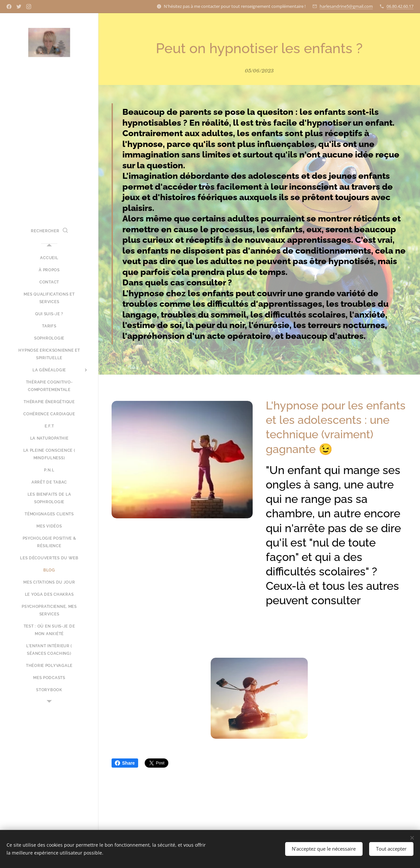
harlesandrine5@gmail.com (346, 6)
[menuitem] (49, 258)
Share (125, 763)
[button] (49, 231)
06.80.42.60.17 (400, 6)
